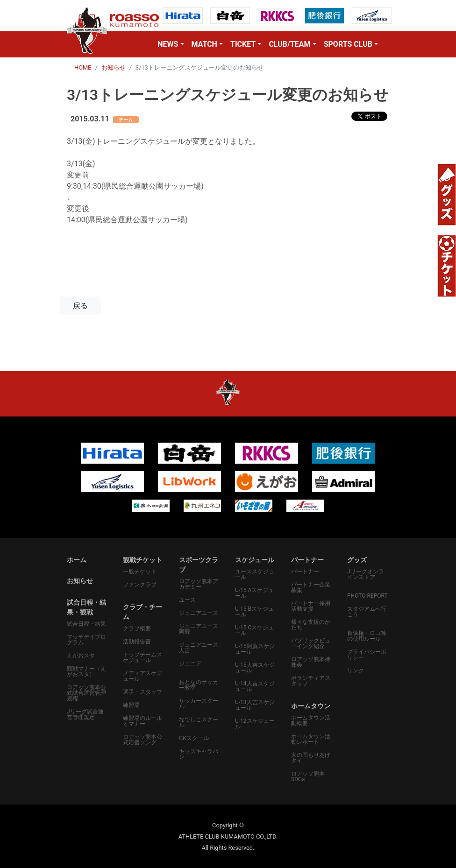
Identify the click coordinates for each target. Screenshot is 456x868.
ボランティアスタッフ (311, 681)
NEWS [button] (168, 44)
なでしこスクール (199, 722)
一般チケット (140, 572)
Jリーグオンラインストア (366, 574)
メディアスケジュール (142, 676)
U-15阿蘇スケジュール (255, 649)
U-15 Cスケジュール (254, 630)
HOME (83, 67)
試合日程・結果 (86, 624)
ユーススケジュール (255, 574)
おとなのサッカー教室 (199, 685)
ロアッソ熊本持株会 (311, 662)
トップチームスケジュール (142, 657)
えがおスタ (81, 656)
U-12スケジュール (255, 724)
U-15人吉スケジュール (255, 668)
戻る (80, 306)
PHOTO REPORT (367, 596)
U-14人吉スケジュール (255, 686)
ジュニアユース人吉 (199, 648)
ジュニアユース (199, 613)
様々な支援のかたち (311, 625)
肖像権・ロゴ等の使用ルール (367, 636)
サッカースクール (199, 704)
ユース (187, 600)
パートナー (305, 572)
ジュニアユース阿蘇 (199, 629)
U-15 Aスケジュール (254, 593)
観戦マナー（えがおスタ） (86, 671)
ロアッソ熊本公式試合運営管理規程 (86, 693)
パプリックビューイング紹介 (311, 643)
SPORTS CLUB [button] (348, 44)
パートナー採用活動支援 (311, 606)
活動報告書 (137, 642)
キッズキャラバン (199, 754)
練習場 (131, 705)
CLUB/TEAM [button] (289, 44)
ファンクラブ (140, 585)
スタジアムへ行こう (367, 612)
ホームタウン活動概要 (311, 720)
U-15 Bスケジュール (254, 612)
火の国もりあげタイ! (311, 758)
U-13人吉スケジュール (255, 705)
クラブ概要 (137, 628)
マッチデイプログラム (86, 640)
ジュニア (190, 663)
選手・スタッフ (142, 692)
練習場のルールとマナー (142, 721)
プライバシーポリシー (367, 655)
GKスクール (194, 738)
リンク (356, 670)
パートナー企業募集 (311, 587)
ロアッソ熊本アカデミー (199, 584)
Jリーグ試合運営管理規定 (85, 714)
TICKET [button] (243, 44)
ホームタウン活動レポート (311, 739)
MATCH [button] (204, 44)
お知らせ (114, 67)
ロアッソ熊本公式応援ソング (142, 740)
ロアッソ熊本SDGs (308, 776)
